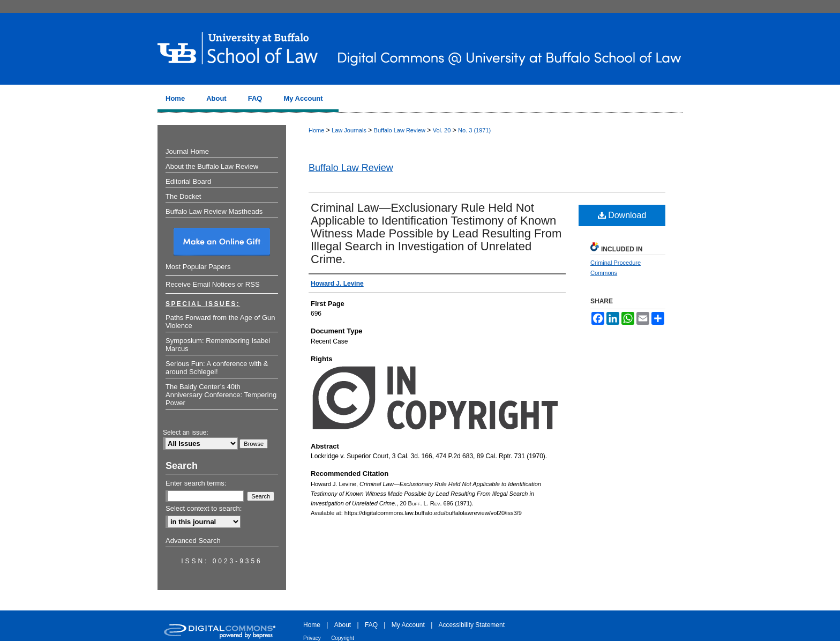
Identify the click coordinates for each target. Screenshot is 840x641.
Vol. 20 (442, 130)
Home (316, 130)
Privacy (312, 638)
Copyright (343, 638)
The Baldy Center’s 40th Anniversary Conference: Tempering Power (221, 395)
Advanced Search (193, 541)
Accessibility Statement (472, 625)
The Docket (183, 196)
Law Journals (349, 130)
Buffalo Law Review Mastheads (214, 211)
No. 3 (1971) (474, 130)
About (343, 625)
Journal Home (187, 151)
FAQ (371, 625)
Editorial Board (188, 181)
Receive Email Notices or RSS (213, 284)
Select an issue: (186, 433)
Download (622, 215)
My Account (408, 625)
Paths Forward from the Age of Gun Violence (220, 322)
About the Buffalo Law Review (212, 166)
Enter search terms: (196, 483)
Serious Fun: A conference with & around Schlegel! (217, 368)
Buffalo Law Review (400, 130)
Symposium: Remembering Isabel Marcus (218, 345)
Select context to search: (204, 508)
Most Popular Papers (198, 267)
